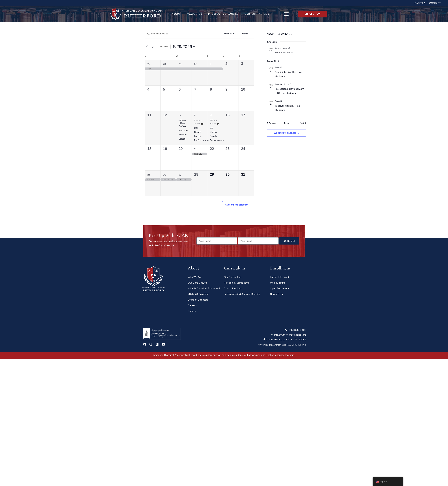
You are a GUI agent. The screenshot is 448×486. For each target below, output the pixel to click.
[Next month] (153, 56)
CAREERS (420, 3)
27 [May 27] (180, 184)
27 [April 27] (149, 73)
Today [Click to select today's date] (286, 123)
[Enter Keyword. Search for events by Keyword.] (171, 34)
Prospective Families (223, 14)
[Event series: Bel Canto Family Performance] (202, 133)
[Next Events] (303, 123)
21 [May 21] (195, 158)
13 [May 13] (180, 124)
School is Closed (284, 53)
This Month (164, 56)
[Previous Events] (271, 123)
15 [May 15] (211, 124)
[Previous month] (147, 56)
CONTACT (435, 3)
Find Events (207, 34)
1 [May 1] (210, 73)
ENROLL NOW (313, 14)
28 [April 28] (164, 73)
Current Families (257, 14)
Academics (194, 14)
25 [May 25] (149, 184)
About (176, 14)
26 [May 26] (164, 184)
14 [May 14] (195, 124)
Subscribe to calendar (237, 214)
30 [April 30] (196, 73)
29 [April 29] (180, 73)
